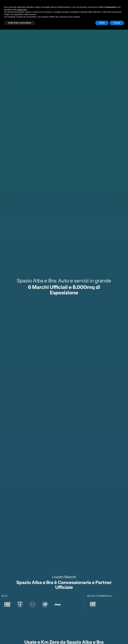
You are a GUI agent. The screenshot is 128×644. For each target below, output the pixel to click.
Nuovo (47, 7)
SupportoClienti (95, 7)
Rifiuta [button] (102, 637)
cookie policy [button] (22, 624)
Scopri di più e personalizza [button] (19, 637)
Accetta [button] (117, 637)
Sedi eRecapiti (112, 7)
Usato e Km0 (60, 7)
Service (74, 7)
